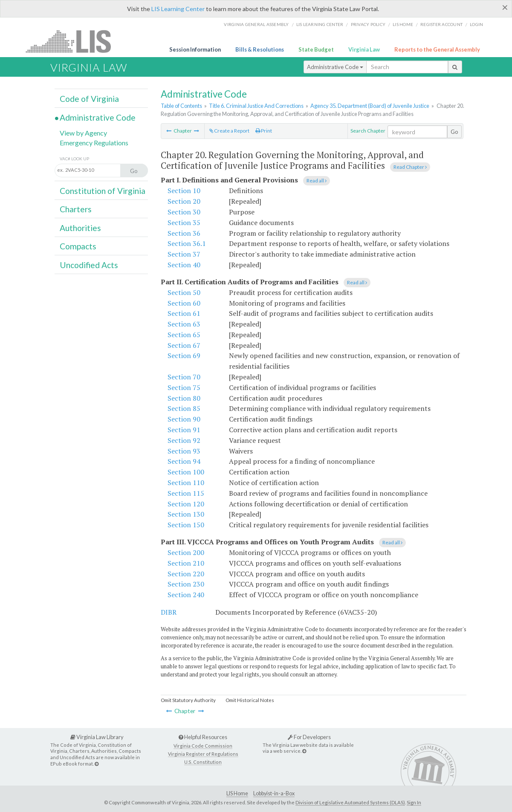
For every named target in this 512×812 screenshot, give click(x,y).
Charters (76, 209)
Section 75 (184, 387)
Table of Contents (181, 106)
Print (264, 131)
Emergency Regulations (94, 143)
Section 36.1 (187, 243)
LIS (73, 41)
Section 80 (184, 398)
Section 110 (186, 483)
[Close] (505, 7)
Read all (317, 181)
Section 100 (186, 472)
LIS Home (237, 793)
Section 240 (186, 595)
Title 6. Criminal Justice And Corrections (256, 106)
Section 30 (184, 212)
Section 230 (186, 584)
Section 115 (186, 493)
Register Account (441, 24)
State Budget (316, 49)
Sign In (414, 802)
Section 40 (184, 265)
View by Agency (83, 133)
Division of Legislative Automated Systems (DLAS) (350, 802)
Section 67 (184, 345)
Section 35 (184, 223)
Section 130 (186, 514)
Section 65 (184, 335)
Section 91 (184, 430)
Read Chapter (410, 167)
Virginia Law (364, 49)
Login (476, 24)
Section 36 (184, 233)
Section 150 (186, 525)
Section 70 (184, 377)
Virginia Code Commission (203, 746)
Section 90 (184, 419)
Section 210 (186, 563)
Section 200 (186, 552)
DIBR (169, 612)
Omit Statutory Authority (188, 700)
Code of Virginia (89, 99)
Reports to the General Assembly (437, 49)
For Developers (309, 737)
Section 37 (184, 254)
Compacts (78, 246)
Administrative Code (335, 67)
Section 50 (184, 292)
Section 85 (184, 408)
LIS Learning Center (178, 9)
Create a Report (229, 131)
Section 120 (186, 504)
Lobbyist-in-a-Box (274, 793)
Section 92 (184, 440)
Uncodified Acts (89, 265)
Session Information (195, 49)
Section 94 (184, 461)
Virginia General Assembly (256, 24)
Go (454, 132)
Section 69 (184, 355)
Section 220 (186, 574)
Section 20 (184, 201)
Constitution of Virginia (103, 191)
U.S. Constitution (203, 762)
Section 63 (184, 324)
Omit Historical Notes (250, 700)
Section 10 (184, 191)
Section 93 (184, 451)
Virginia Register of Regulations (203, 754)
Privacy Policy (368, 24)
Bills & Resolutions (260, 49)
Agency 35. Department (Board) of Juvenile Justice (370, 106)
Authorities (80, 228)
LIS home (403, 24)
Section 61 (184, 313)
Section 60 (184, 303)
